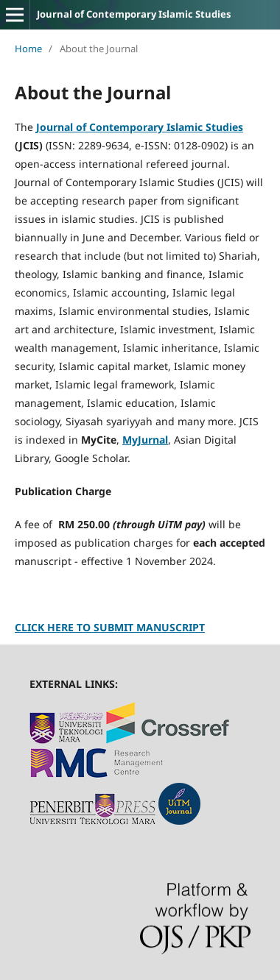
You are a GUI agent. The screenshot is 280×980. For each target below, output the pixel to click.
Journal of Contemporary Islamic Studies (134, 14)
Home (28, 49)
